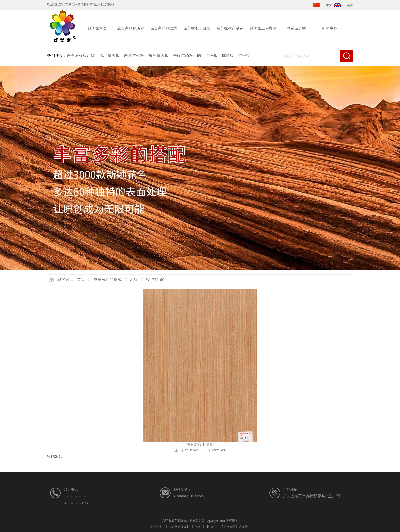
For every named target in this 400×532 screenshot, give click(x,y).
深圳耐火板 (109, 56)
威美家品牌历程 (130, 28)
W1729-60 (155, 280)
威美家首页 (97, 28)
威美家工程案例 (263, 28)
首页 (81, 280)
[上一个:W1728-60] (187, 450)
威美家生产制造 (230, 28)
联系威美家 (296, 28)
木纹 (134, 280)
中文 (329, 5)
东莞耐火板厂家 (81, 56)
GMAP (213, 527)
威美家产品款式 (164, 28)
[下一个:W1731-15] (213, 450)
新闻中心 (330, 28)
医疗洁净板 (207, 56)
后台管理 (229, 527)
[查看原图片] (195, 445)
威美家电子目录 (197, 28)
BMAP (198, 527)
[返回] (209, 445)
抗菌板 (228, 56)
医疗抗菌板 (183, 56)
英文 (350, 5)
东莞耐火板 (158, 56)
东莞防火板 (134, 56)
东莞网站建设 (178, 527)
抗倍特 (244, 56)
